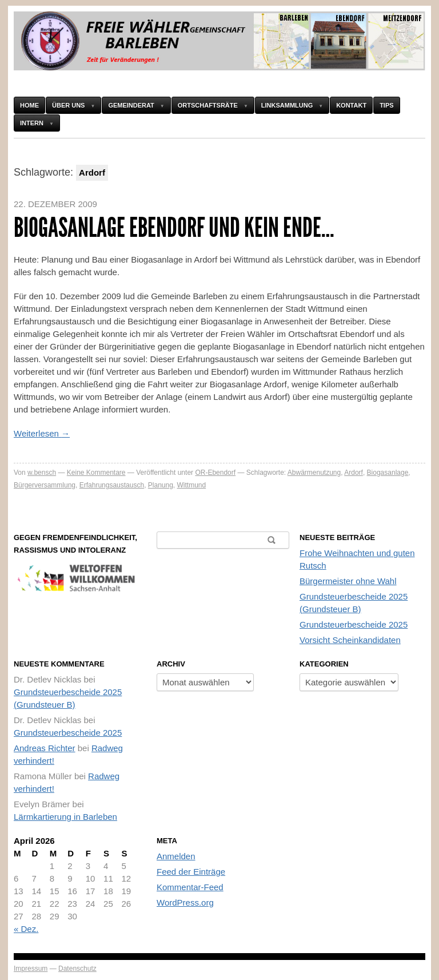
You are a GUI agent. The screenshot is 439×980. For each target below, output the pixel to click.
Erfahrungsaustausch (112, 485)
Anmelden (176, 856)
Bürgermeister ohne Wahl (348, 581)
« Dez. (26, 929)
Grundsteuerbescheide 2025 (354, 624)
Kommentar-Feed (190, 887)
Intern (32, 123)
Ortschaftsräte (208, 105)
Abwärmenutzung (314, 473)
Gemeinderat (131, 105)
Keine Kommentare (96, 473)
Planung (161, 485)
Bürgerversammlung (45, 485)
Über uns (68, 105)
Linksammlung (287, 105)
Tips (386, 105)
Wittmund (192, 485)
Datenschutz (77, 969)
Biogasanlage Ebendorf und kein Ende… (174, 227)
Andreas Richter (45, 748)
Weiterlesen (42, 433)
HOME (29, 105)
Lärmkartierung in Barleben (65, 817)
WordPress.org (185, 902)
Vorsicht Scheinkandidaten (350, 640)
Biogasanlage (388, 473)
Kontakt (351, 105)
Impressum (31, 969)
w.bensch (42, 473)
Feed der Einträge (191, 872)
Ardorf (354, 473)
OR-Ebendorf (215, 473)
